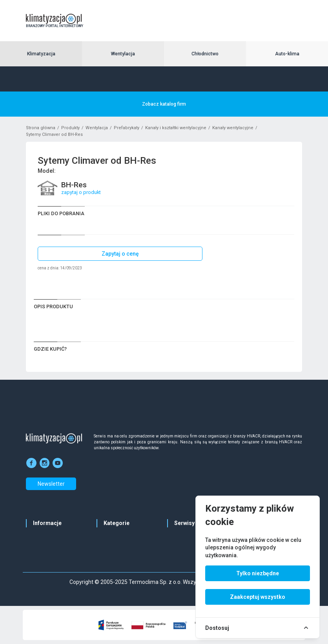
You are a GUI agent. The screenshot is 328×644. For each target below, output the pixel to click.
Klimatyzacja (41, 54)
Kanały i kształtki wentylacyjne (176, 128)
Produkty (70, 128)
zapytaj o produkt (81, 192)
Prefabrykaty (127, 128)
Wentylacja (123, 54)
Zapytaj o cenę (120, 254)
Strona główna (41, 128)
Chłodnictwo (205, 54)
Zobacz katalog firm (164, 104)
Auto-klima (287, 54)
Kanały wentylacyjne (233, 128)
